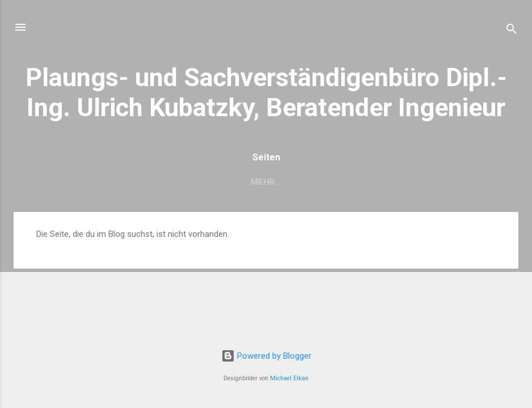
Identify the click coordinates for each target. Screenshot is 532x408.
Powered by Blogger (266, 356)
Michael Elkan (289, 378)
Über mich (146, 182)
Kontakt (319, 182)
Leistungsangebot (234, 182)
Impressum (384, 182)
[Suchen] (512, 31)
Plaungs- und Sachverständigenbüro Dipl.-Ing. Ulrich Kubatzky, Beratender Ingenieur (266, 92)
